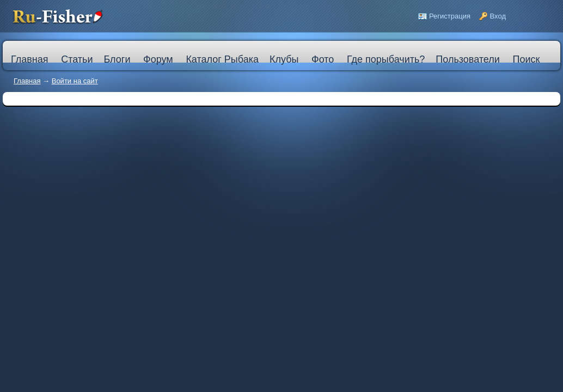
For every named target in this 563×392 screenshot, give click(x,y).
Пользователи (467, 59)
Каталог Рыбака (222, 59)
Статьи (77, 59)
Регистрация (450, 16)
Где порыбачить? (386, 59)
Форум (158, 59)
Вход (498, 16)
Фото (323, 59)
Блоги (117, 59)
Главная (27, 81)
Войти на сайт (75, 81)
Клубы (284, 59)
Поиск (526, 59)
